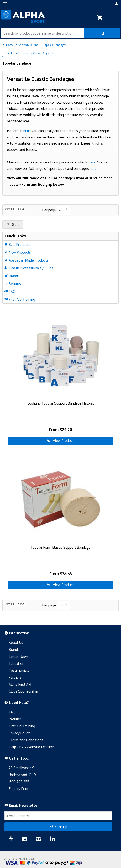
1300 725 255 (19, 782)
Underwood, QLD (22, 775)
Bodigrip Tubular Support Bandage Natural (60, 403)
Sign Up (61, 827)
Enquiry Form (19, 789)
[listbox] (63, 210)
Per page (49, 210)
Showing (14, 209)
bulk (27, 131)
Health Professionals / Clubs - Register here (32, 53)
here (92, 162)
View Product (63, 441)
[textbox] (43, 33)
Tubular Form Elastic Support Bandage (60, 547)
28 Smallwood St (22, 768)
